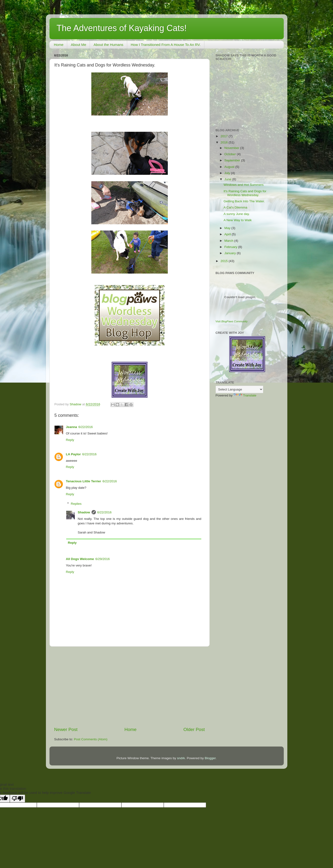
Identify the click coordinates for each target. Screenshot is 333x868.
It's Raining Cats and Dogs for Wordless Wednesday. (245, 193)
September (233, 160)
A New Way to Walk (238, 220)
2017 (224, 136)
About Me (78, 45)
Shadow (84, 512)
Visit (232, 321)
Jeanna (72, 427)
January (231, 253)
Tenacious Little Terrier (84, 481)
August (230, 167)
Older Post (194, 729)
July (228, 173)
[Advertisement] (130, 687)
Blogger (210, 758)
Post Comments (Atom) (91, 739)
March (229, 241)
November (232, 148)
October (231, 154)
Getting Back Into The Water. (244, 201)
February (231, 247)
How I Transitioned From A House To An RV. (166, 45)
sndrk (181, 758)
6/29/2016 (103, 559)
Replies (76, 504)
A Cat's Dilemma (235, 207)
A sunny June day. (237, 214)
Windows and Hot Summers (243, 185)
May (228, 228)
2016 (224, 142)
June (228, 179)
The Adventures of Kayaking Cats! (122, 28)
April (228, 234)
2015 (224, 261)
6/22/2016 (86, 427)
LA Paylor (74, 454)
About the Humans (108, 45)
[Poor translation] (17, 799)
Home (59, 45)
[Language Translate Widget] (239, 389)
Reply (70, 440)
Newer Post (66, 729)
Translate (245, 395)
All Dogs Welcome (80, 559)
